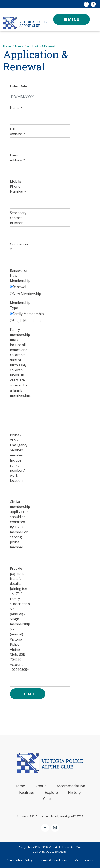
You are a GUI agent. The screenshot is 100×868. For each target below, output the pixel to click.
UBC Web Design (57, 852)
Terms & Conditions (53, 860)
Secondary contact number (18, 218)
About (41, 786)
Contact (50, 799)
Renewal (19, 287)
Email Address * (18, 158)
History (74, 792)
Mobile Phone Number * (18, 186)
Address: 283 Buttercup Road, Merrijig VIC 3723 (50, 816)
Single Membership (28, 321)
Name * (16, 108)
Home (7, 46)
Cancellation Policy (19, 860)
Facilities (27, 792)
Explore (51, 792)
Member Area (84, 860)
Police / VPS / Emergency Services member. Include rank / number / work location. (19, 458)
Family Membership (28, 314)
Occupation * (19, 247)
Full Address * (18, 131)
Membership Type (20, 305)
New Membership (27, 294)
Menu (72, 19)
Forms (19, 46)
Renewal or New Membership (20, 276)
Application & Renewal (41, 46)
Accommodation (71, 786)
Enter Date (18, 86)
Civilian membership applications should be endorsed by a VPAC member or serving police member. (20, 524)
